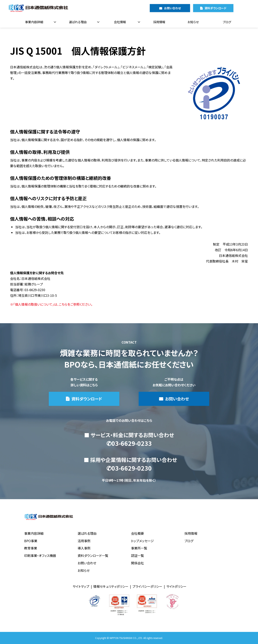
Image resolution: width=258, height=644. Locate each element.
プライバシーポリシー (147, 586)
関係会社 (137, 563)
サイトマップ (81, 586)
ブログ (227, 22)
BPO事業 (31, 541)
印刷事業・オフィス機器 (40, 555)
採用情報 (159, 22)
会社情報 (120, 22)
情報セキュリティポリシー (111, 586)
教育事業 (31, 548)
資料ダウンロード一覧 (93, 555)
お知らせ (193, 22)
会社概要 (137, 533)
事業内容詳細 (34, 22)
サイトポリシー (176, 586)
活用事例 (84, 541)
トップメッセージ (142, 541)
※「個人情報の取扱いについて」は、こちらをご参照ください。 (51, 304)
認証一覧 (137, 555)
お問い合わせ (172, 8)
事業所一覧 (139, 548)
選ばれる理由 (78, 22)
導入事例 (84, 548)
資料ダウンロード (215, 8)
